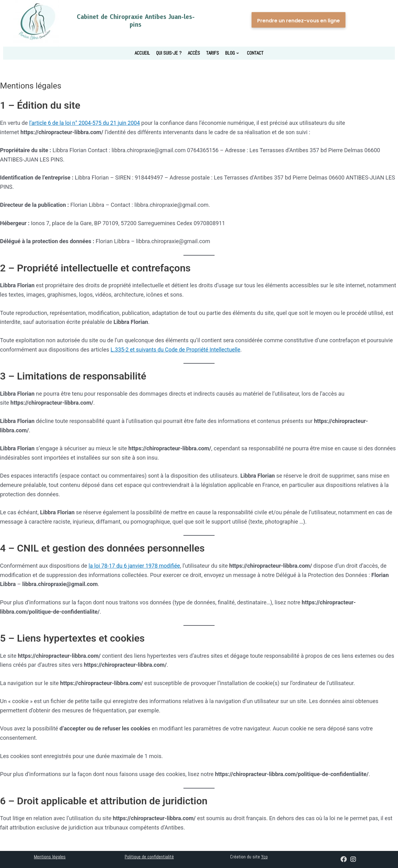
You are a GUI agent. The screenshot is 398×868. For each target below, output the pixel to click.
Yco (264, 857)
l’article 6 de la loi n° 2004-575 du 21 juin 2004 (86, 123)
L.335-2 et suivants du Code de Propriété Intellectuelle (178, 349)
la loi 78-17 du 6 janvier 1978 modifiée (136, 566)
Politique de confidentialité (149, 857)
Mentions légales (50, 857)
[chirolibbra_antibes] (353, 860)
